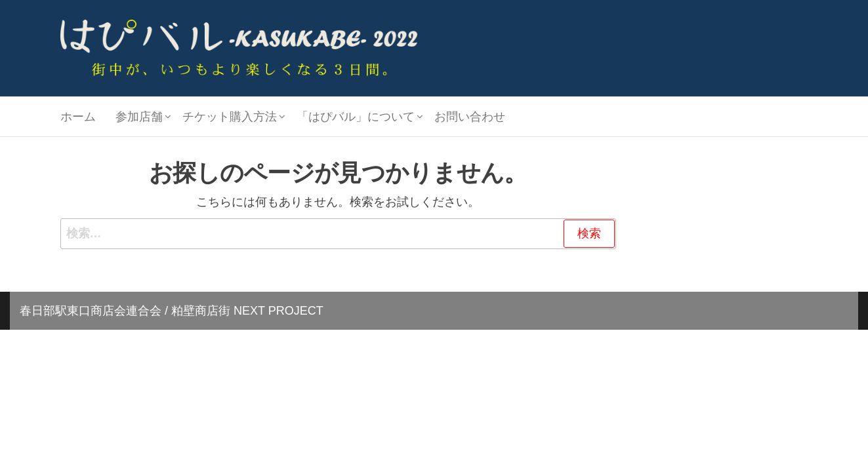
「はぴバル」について (356, 117)
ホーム (78, 117)
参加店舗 (139, 117)
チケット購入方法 (230, 117)
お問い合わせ (470, 117)
